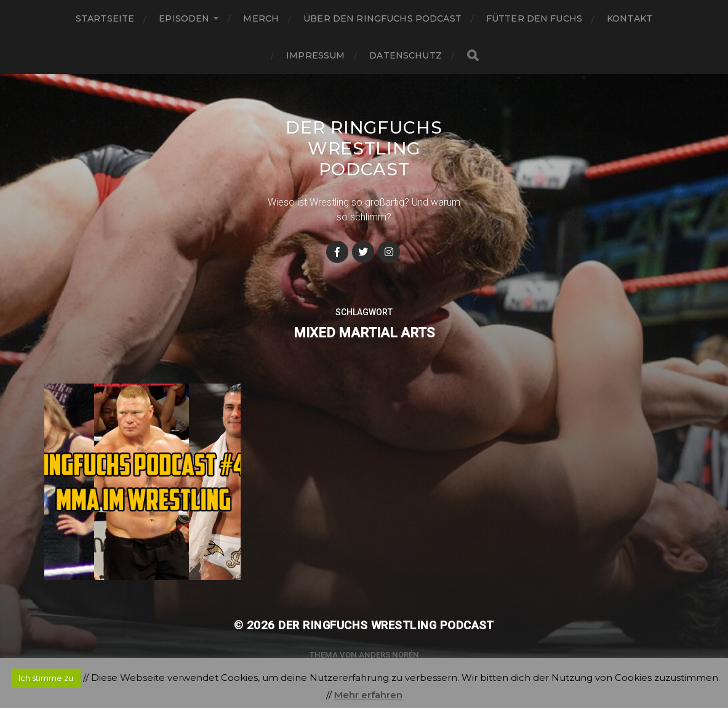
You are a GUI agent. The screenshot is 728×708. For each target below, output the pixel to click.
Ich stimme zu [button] (46, 678)
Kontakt (630, 18)
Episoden (184, 18)
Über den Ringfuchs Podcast (382, 18)
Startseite (105, 18)
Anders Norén (389, 655)
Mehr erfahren (368, 695)
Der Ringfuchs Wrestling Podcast (364, 148)
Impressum (315, 55)
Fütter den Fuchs (534, 18)
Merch (261, 18)
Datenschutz (406, 55)
